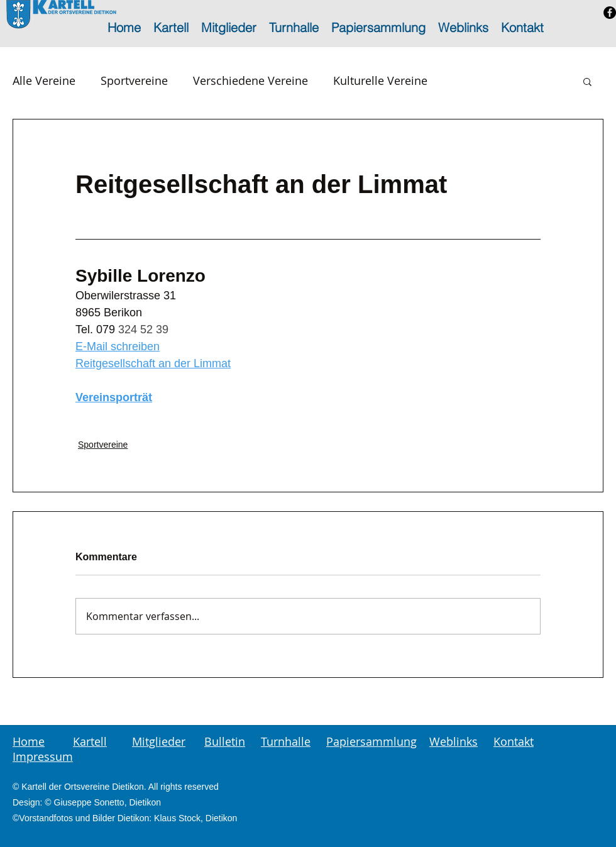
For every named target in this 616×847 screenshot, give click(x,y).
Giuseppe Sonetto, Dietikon (107, 802)
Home (29, 741)
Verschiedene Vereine (250, 80)
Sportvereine (134, 80)
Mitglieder (159, 741)
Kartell (90, 741)
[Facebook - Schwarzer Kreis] (610, 13)
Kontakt (514, 741)
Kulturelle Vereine (380, 80)
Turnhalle (286, 741)
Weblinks (454, 741)
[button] (587, 81)
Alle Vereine (44, 80)
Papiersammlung (371, 741)
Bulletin (225, 741)
